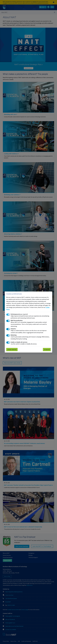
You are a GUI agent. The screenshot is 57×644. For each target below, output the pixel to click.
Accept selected (12, 349)
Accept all (47, 349)
